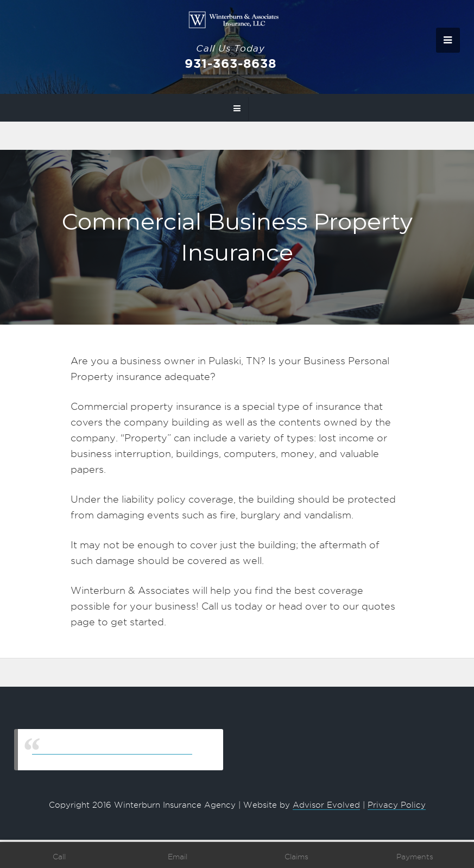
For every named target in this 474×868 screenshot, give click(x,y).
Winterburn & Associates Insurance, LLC (112, 749)
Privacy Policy (397, 805)
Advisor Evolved (326, 805)
